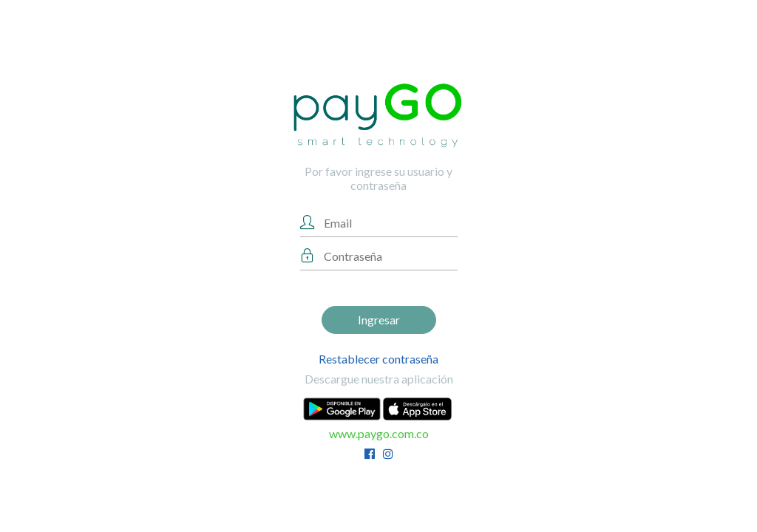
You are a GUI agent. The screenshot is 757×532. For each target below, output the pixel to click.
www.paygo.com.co (379, 433)
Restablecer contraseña (378, 359)
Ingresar (379, 320)
